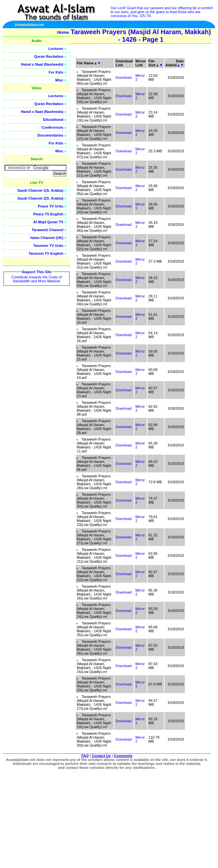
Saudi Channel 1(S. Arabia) (40, 190)
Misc (59, 80)
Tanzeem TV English (46, 253)
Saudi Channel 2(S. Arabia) (40, 198)
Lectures (56, 49)
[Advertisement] (187, 148)
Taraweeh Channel (48, 230)
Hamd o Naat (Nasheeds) (42, 64)
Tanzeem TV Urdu (48, 246)
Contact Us (101, 756)
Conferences (53, 127)
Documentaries (50, 135)
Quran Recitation (49, 56)
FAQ (85, 756)
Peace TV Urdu (51, 206)
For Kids (56, 72)
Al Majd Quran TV (49, 222)
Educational (53, 119)
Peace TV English (49, 214)
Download (123, 77)
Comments (123, 756)
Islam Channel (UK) (47, 238)
